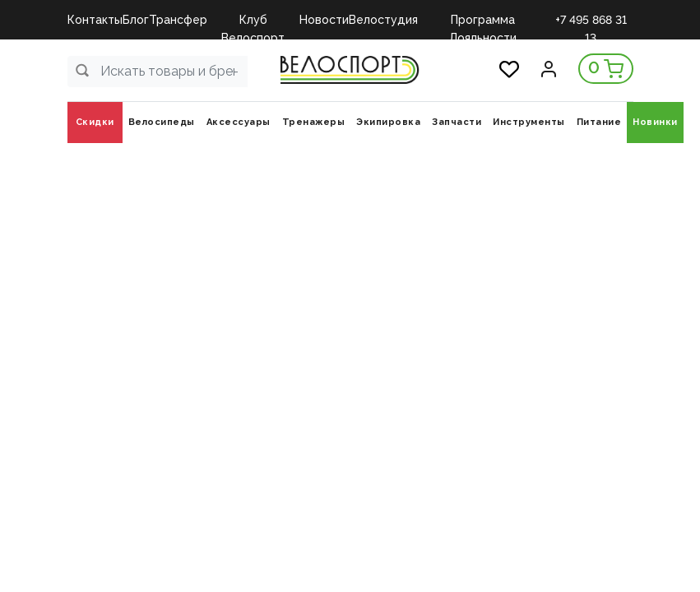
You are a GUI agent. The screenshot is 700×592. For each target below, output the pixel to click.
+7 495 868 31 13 (591, 21)
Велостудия (383, 20)
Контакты (95, 20)
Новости (324, 20)
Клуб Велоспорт (253, 21)
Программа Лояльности (483, 21)
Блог (136, 20)
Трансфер (178, 20)
